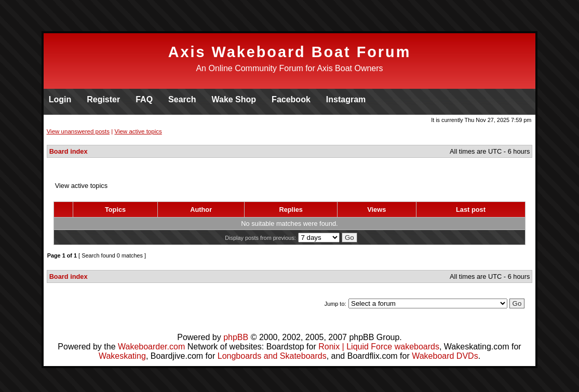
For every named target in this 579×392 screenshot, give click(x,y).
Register (103, 99)
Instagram (346, 99)
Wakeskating (122, 356)
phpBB (236, 337)
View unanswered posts (78, 131)
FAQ (144, 99)
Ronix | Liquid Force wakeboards (379, 347)
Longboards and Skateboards (272, 356)
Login (60, 99)
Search (182, 99)
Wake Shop (234, 99)
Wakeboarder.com (151, 347)
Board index (69, 151)
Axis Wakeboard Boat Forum (290, 52)
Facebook (291, 99)
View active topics (138, 131)
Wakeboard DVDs (445, 356)
